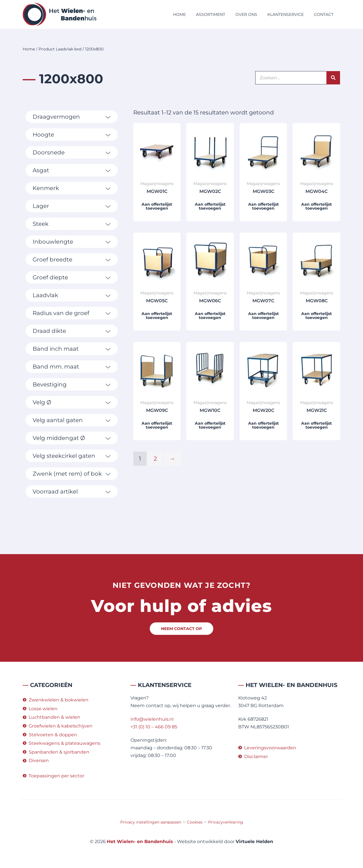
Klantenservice (286, 14)
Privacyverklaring (226, 822)
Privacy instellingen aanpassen (151, 822)
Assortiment (211, 14)
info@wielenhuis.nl (152, 719)
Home (179, 14)
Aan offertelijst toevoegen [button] (157, 206)
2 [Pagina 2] (155, 459)
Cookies (195, 822)
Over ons (246, 14)
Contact (324, 14)
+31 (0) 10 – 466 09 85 (154, 727)
